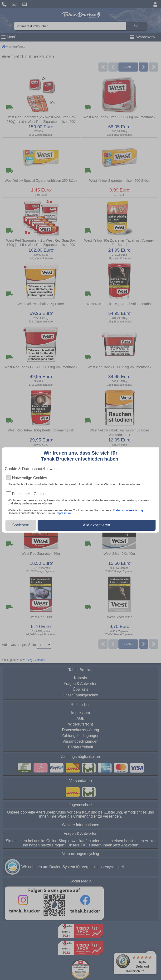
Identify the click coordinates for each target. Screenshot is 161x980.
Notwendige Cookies (30, 478)
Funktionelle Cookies (30, 494)
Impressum (63, 513)
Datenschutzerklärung (128, 510)
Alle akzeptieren (97, 525)
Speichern (21, 525)
